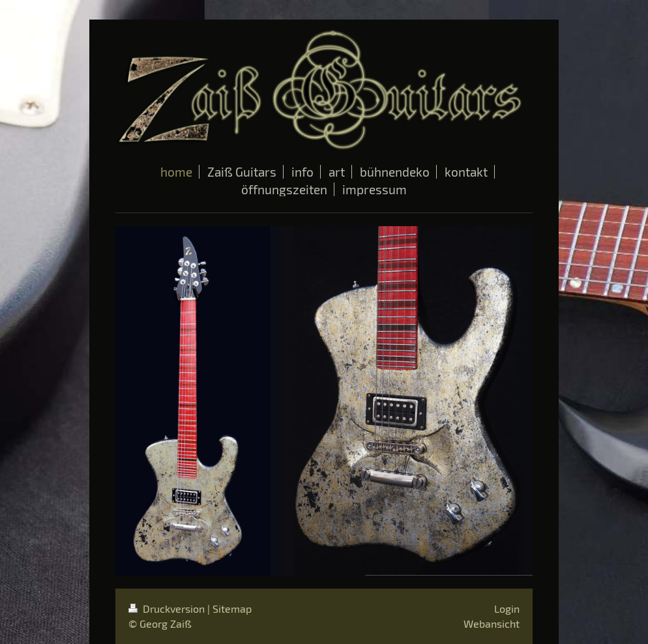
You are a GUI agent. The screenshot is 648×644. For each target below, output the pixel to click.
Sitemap (232, 608)
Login (507, 608)
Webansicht (492, 623)
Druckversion (168, 608)
